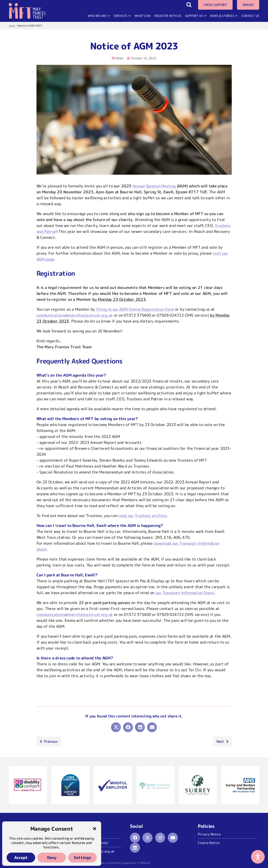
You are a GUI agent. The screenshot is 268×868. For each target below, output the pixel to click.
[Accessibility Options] (258, 857)
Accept (21, 858)
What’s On (142, 16)
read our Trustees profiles (142, 516)
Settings (83, 858)
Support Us (196, 16)
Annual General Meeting (154, 186)
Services (122, 16)
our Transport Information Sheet (185, 593)
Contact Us (250, 16)
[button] (95, 829)
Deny (52, 858)
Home (12, 26)
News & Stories (224, 16)
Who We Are (99, 16)
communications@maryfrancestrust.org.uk (75, 315)
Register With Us (168, 16)
